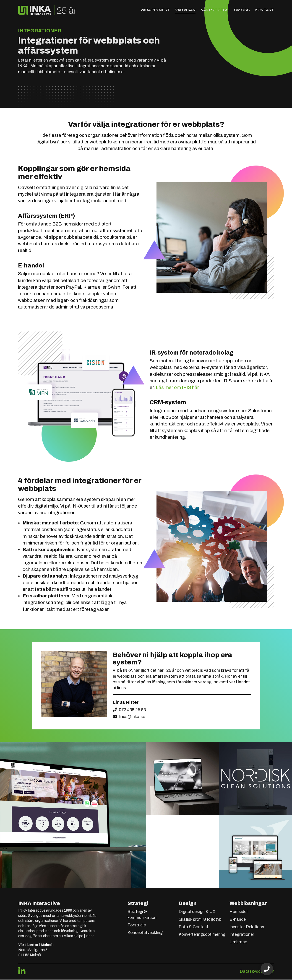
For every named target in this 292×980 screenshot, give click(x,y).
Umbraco (238, 943)
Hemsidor (239, 912)
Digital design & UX (197, 912)
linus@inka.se (132, 717)
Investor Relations (247, 928)
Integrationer (242, 935)
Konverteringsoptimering (202, 935)
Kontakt (265, 10)
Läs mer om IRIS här (177, 388)
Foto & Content (193, 928)
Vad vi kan (185, 10)
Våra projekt (155, 10)
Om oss (242, 10)
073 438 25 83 (132, 710)
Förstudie (137, 926)
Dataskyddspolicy (257, 972)
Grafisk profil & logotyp (200, 920)
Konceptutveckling (145, 933)
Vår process (215, 10)
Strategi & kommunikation (142, 915)
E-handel (238, 920)
